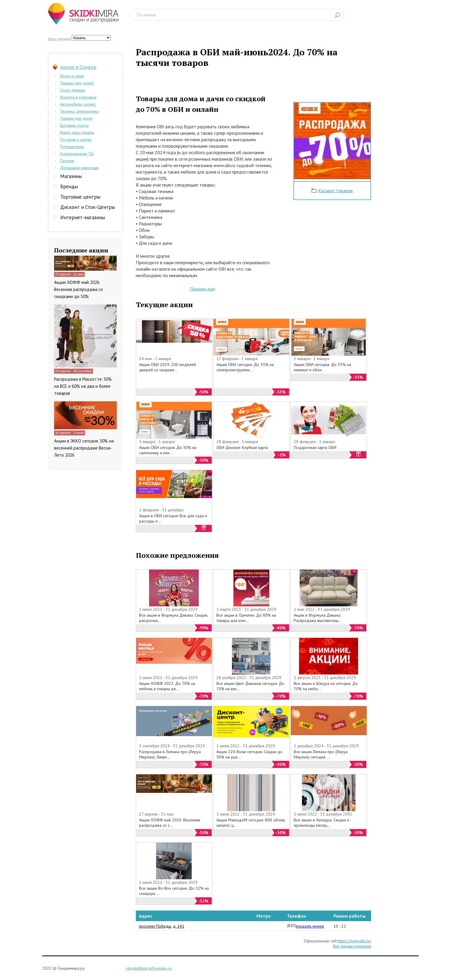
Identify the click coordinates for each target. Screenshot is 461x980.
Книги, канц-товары (77, 132)
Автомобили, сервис (78, 104)
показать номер (310, 926)
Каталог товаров (335, 191)
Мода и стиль (72, 76)
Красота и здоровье (78, 97)
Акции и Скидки (78, 67)
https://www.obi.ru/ (355, 941)
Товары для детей (77, 83)
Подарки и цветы (76, 139)
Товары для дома (76, 118)
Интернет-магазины (83, 217)
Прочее (67, 161)
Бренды (69, 187)
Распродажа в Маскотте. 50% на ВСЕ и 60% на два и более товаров (83, 386)
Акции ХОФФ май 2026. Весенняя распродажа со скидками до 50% (78, 289)
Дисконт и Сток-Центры (88, 207)
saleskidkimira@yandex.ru (149, 968)
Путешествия (72, 147)
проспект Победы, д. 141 (162, 926)
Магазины (71, 176)
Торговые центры (80, 197)
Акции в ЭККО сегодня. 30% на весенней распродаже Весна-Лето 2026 (84, 448)
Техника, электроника (79, 111)
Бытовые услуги (74, 125)
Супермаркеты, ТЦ (77, 154)
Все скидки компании (352, 946)
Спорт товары (72, 90)
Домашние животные (79, 168)
